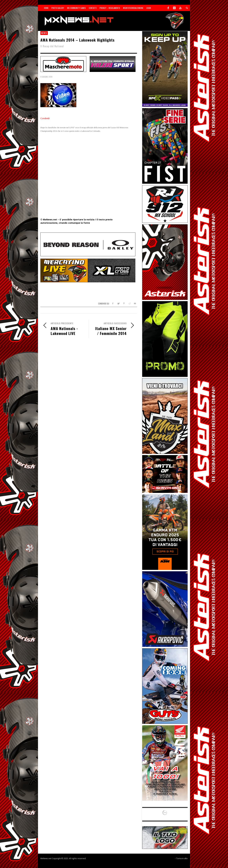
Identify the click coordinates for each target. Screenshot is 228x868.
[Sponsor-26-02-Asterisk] (165, 262)
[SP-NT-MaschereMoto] (63, 64)
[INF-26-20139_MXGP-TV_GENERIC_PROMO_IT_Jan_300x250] (165, 474)
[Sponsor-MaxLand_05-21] (165, 416)
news (44, 33)
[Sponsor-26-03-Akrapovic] (165, 609)
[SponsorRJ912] (165, 204)
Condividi (45, 118)
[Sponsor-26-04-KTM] (165, 532)
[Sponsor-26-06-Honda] (165, 763)
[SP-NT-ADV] (165, 837)
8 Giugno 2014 (46, 77)
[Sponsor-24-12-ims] (165, 339)
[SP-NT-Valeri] (113, 64)
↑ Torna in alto (181, 858)
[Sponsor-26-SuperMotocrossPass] (165, 69)
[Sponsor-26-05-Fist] (165, 146)
